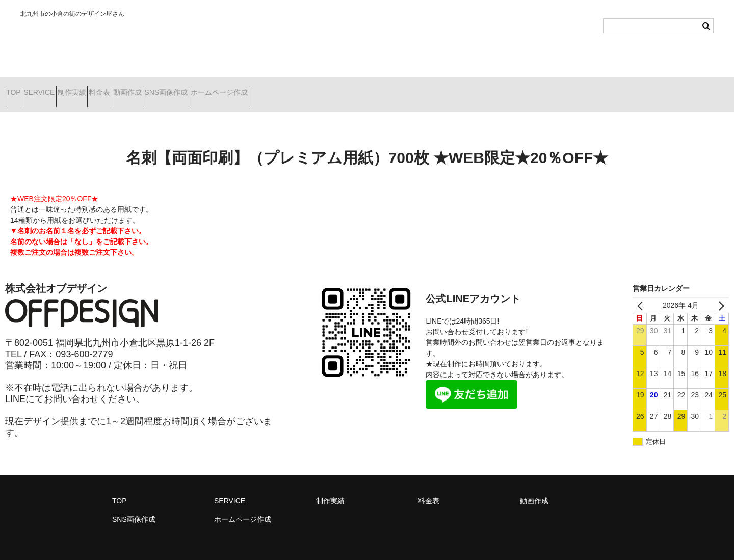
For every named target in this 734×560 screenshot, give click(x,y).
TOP (18, 88)
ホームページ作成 (332, 88)
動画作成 (204, 88)
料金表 (159, 88)
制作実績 (113, 88)
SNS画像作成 (261, 88)
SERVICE (61, 88)
